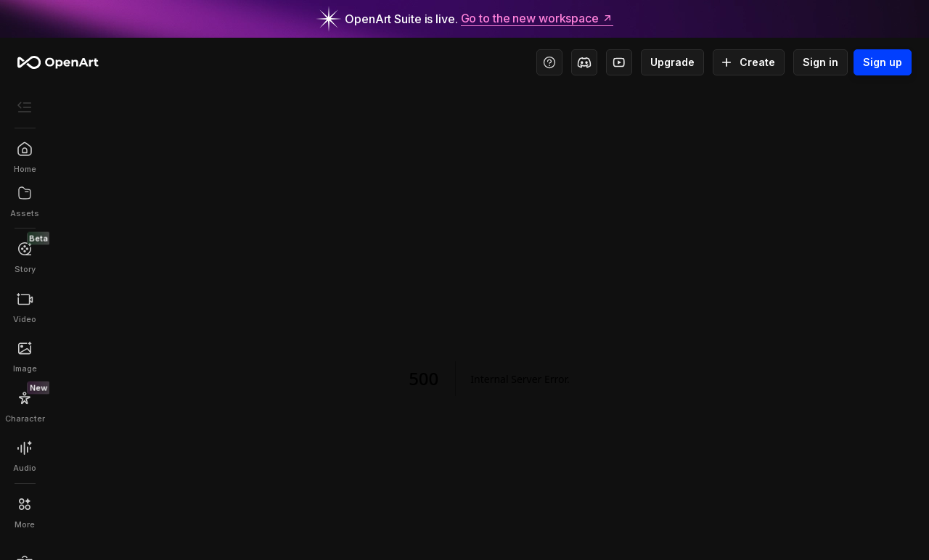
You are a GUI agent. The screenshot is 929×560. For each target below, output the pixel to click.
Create (749, 62)
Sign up (883, 62)
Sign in (820, 62)
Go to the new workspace (537, 19)
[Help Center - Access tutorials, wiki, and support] (549, 62)
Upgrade (672, 62)
